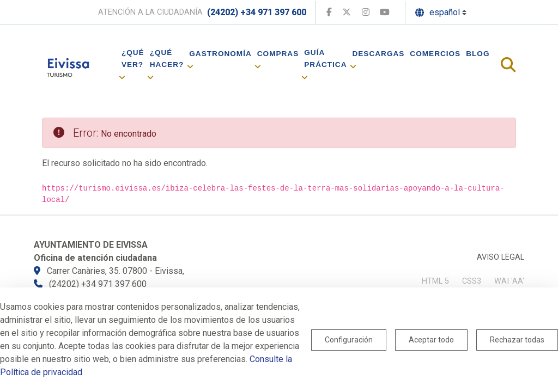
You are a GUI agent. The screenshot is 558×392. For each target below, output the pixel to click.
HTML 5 (435, 281)
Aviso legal (501, 257)
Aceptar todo (431, 340)
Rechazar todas (517, 340)
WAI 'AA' (509, 281)
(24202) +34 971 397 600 (257, 12)
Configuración (349, 340)
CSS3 (472, 281)
